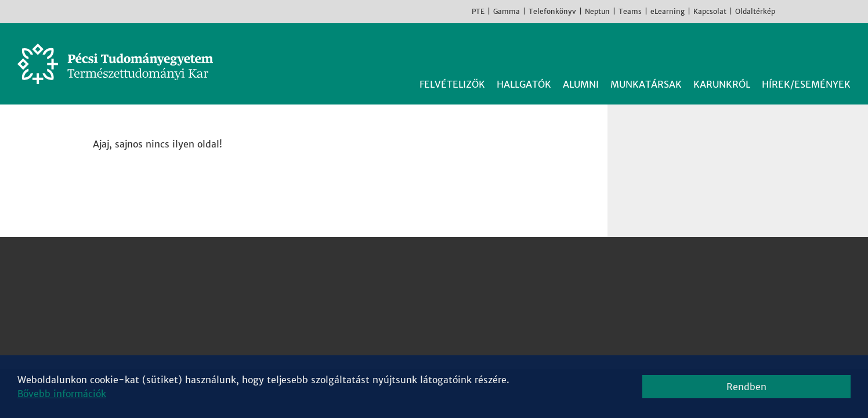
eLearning (668, 11)
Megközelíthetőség (150, 331)
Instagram (804, 11)
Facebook (787, 11)
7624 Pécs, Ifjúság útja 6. (164, 289)
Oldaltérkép (755, 11)
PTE (478, 11)
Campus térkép (141, 345)
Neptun (597, 11)
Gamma (507, 11)
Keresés (844, 51)
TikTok (839, 11)
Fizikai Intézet (398, 275)
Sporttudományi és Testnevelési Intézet (457, 331)
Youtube (822, 11)
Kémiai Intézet (399, 303)
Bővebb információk (62, 394)
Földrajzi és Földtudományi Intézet (444, 289)
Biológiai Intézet (404, 261)
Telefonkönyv (552, 11)
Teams (630, 11)
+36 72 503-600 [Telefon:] (146, 303)
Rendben (746, 387)
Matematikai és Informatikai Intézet (448, 317)
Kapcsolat (710, 11)
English (856, 11)
